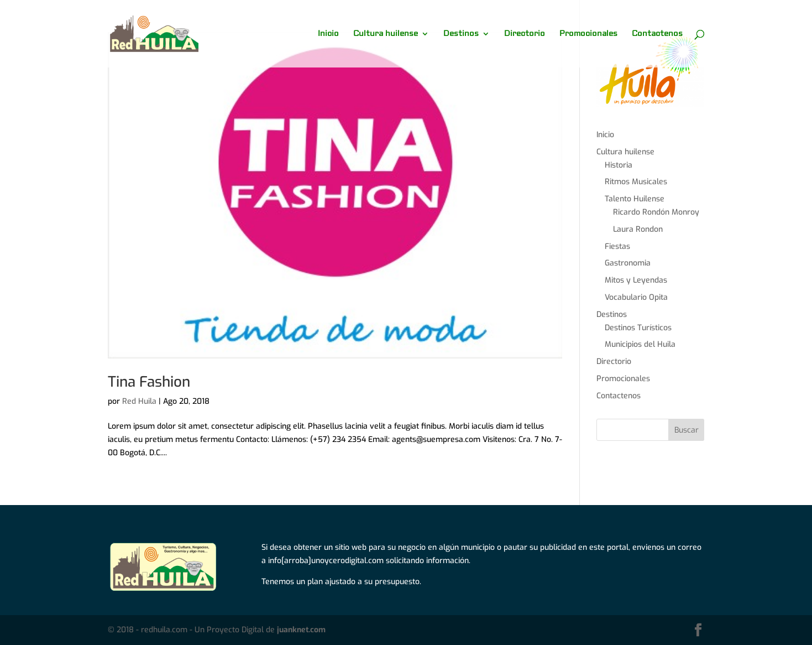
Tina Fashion (149, 382)
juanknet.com (301, 630)
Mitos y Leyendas (636, 280)
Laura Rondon (638, 229)
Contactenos (657, 34)
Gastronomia (628, 263)
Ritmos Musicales (636, 182)
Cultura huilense (386, 34)
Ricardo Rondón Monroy (656, 212)
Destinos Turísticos (638, 328)
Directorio (525, 34)
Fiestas (617, 246)
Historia (619, 165)
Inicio (328, 34)
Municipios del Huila (640, 344)
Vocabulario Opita (636, 297)
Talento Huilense (635, 199)
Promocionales (588, 34)
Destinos (461, 34)
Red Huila (139, 401)
